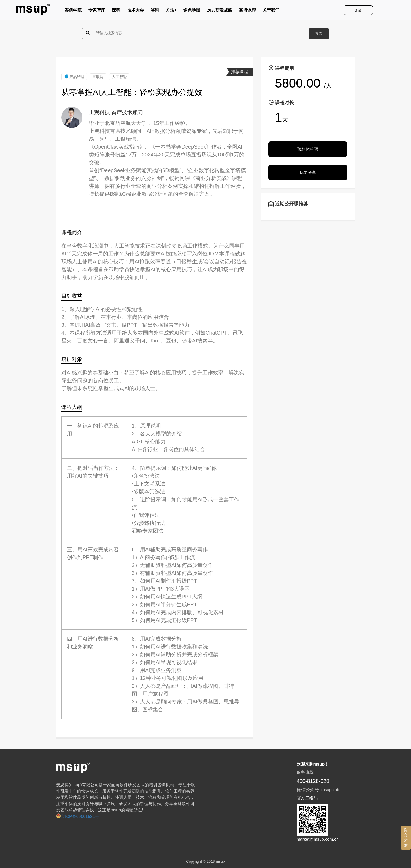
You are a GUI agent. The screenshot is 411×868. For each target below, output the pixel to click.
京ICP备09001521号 (78, 817)
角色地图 (192, 11)
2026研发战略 (220, 11)
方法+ (171, 11)
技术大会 (136, 11)
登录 (358, 10)
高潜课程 (247, 11)
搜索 (319, 34)
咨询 (155, 11)
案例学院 (73, 11)
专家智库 (97, 11)
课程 (116, 11)
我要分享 (308, 173)
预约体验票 (308, 149)
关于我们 (271, 11)
